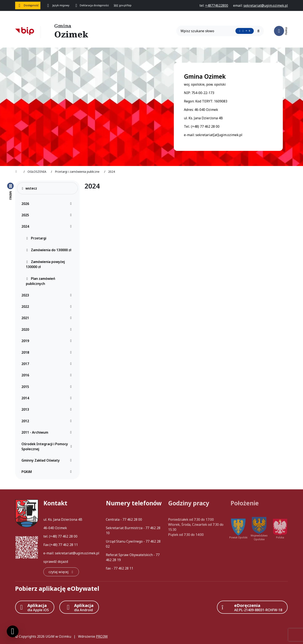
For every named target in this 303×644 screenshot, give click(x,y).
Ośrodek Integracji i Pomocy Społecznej (48, 446)
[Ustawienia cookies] (13, 631)
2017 (48, 364)
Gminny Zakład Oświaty (48, 460)
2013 (48, 409)
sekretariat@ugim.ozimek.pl (77, 553)
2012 (48, 421)
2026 (48, 204)
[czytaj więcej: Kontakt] (61, 572)
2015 (48, 387)
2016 (48, 375)
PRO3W (102, 636)
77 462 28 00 (68, 536)
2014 (48, 398)
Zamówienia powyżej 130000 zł (45, 264)
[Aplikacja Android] (79, 607)
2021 (48, 318)
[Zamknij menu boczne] (10, 191)
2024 (48, 226)
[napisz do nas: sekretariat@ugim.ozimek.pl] (266, 5)
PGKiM (48, 472)
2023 (48, 295)
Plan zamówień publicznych (41, 281)
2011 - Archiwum (48, 432)
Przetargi (36, 238)
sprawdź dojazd (56, 562)
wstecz (29, 188)
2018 (48, 352)
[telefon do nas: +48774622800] (217, 5)
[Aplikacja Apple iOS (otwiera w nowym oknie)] (35, 607)
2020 (48, 329)
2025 (48, 215)
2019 (48, 341)
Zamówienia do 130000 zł (49, 250)
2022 (48, 307)
